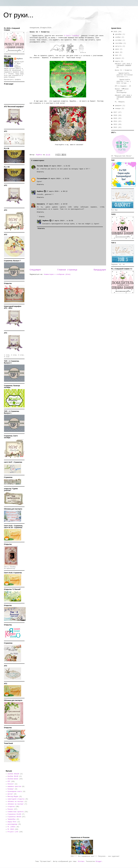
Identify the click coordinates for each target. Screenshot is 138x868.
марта (118, 61)
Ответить (40, 172)
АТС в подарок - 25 (123, 86)
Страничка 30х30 (14, 817)
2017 (116, 112)
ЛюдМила (40, 191)
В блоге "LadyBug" (72, 36)
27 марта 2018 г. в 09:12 (57, 191)
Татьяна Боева (43, 166)
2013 (116, 124)
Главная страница (67, 270)
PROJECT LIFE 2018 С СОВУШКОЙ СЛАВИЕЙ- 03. (123, 66)
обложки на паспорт (16, 804)
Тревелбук (12, 819)
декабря (119, 34)
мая (117, 55)
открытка (11, 807)
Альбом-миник (13, 779)
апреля (118, 58)
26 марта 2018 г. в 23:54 (59, 179)
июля (118, 49)
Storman (81, 861)
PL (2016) (12, 827)
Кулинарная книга (15, 792)
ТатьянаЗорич (42, 179)
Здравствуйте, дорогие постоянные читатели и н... (124, 75)
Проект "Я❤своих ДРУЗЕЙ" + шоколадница (122, 91)
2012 (116, 127)
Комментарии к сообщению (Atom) (57, 274)
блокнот (11, 784)
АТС (9, 781)
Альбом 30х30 (13, 776)
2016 (116, 115)
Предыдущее (100, 270)
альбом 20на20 (13, 774)
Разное (10, 809)
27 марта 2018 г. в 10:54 (57, 204)
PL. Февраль (120, 102)
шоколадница (12, 824)
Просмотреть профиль (12, 80)
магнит (10, 794)
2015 (116, 118)
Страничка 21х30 (14, 814)
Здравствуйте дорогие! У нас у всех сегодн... (123, 81)
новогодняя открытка (16, 799)
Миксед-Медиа (13, 797)
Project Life (13, 832)
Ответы (42, 217)
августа (119, 46)
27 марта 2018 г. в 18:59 (63, 221)
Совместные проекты (16, 812)
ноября (118, 37)
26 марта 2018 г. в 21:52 (59, 166)
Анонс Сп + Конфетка (123, 70)
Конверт (11, 789)
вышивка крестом (14, 786)
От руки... (18, 15)
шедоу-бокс (12, 822)
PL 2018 (11, 829)
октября (119, 40)
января (118, 109)
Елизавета (41, 204)
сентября (119, 43)
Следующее (35, 270)
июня (118, 52)
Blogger (99, 861)
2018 (116, 32)
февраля (119, 106)
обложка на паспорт (16, 802)
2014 (116, 121)
